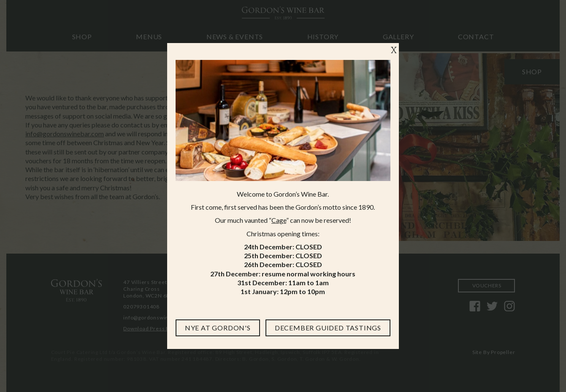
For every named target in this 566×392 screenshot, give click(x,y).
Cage (279, 220)
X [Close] (394, 51)
